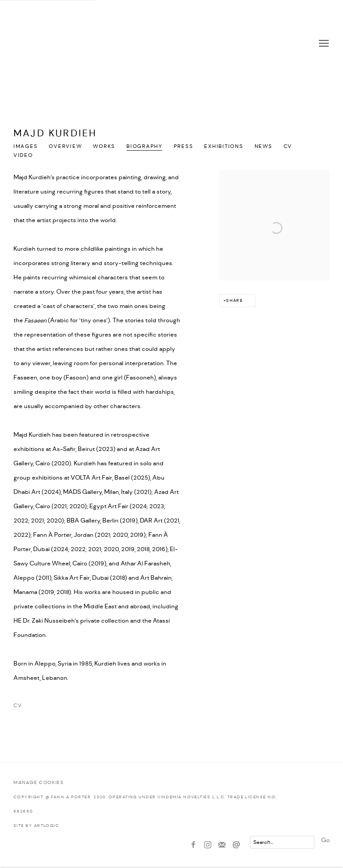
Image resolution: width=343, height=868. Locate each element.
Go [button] (325, 840)
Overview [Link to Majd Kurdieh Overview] (65, 147)
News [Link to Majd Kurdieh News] (264, 147)
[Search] (282, 842)
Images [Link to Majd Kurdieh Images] (25, 147)
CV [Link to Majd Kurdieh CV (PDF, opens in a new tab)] (288, 147)
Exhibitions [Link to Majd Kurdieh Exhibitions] (224, 147)
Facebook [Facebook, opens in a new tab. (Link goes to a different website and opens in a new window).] (193, 845)
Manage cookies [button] (38, 783)
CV (57, 708)
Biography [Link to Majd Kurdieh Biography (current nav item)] (144, 147)
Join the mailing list (222, 845)
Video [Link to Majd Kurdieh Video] (23, 156)
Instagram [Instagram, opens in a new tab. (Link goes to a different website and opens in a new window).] (208, 845)
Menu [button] (323, 44)
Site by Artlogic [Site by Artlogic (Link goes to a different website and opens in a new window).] (36, 826)
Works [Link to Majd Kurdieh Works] (104, 147)
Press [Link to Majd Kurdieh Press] (184, 147)
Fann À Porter (171, 44)
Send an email (236, 845)
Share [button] (234, 301)
